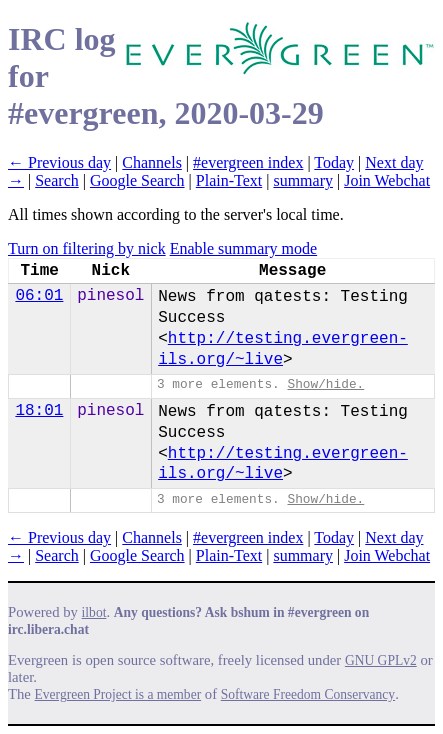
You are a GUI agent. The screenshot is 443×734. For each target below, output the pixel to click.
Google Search (137, 180)
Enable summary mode (244, 248)
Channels (152, 162)
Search (57, 180)
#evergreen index (248, 162)
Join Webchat (387, 180)
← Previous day (59, 162)
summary (303, 180)
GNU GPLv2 (381, 660)
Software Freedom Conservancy (308, 694)
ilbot (94, 612)
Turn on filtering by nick (87, 248)
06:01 (39, 296)
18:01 (39, 411)
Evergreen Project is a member (118, 694)
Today (334, 162)
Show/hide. (325, 384)
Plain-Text (229, 180)
